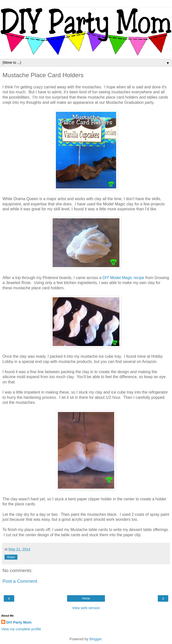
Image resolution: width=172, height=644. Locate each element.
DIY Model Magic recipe (123, 278)
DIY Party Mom (19, 622)
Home (86, 598)
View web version (86, 608)
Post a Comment (20, 581)
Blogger (96, 639)
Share (11, 557)
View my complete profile (21, 629)
